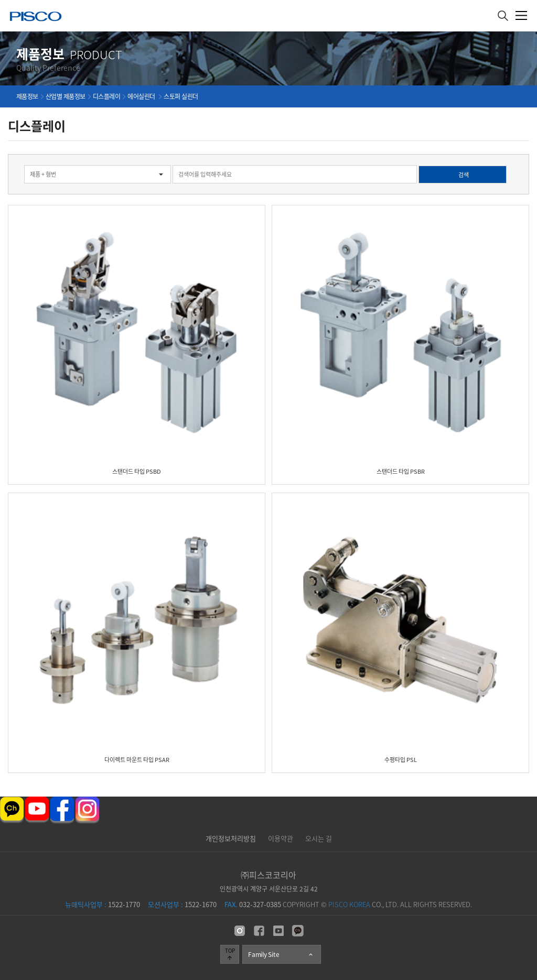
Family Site (281, 954)
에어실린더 (142, 96)
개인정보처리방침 (231, 838)
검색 (0, 154)
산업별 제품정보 (66, 96)
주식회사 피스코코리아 (36, 18)
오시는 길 (319, 838)
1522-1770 (103, 904)
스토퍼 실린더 (181, 96)
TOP (230, 954)
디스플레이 (107, 96)
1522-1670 (182, 904)
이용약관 (281, 838)
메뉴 (522, 15)
